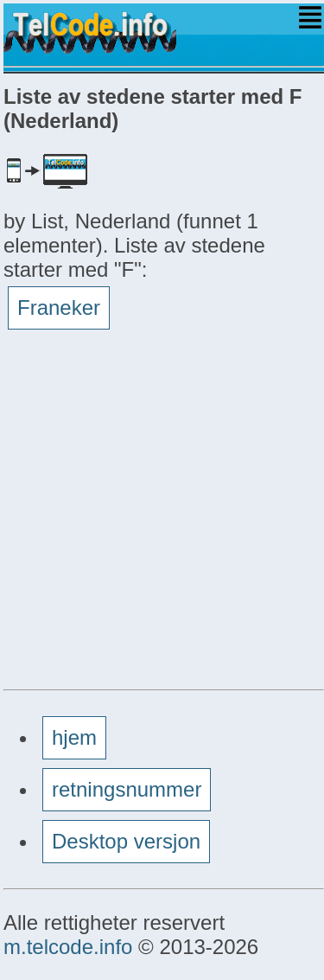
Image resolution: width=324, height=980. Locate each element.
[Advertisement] (162, 517)
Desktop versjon (126, 841)
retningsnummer (127, 789)
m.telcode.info (68, 947)
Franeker (59, 307)
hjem (74, 737)
